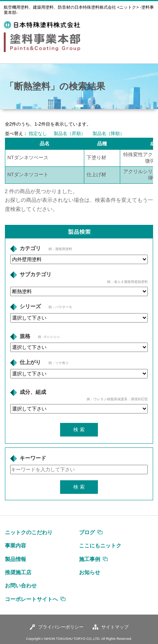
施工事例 (90, 559)
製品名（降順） (108, 134)
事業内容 (15, 546)
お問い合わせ (21, 586)
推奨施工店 (18, 572)
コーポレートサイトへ (31, 599)
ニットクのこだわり (29, 532)
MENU (146, 26)
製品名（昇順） (70, 134)
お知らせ (90, 572)
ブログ (87, 532)
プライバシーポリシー (61, 627)
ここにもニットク (100, 546)
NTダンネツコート (28, 174)
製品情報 (15, 559)
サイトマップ (115, 627)
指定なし (38, 134)
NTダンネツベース (28, 158)
